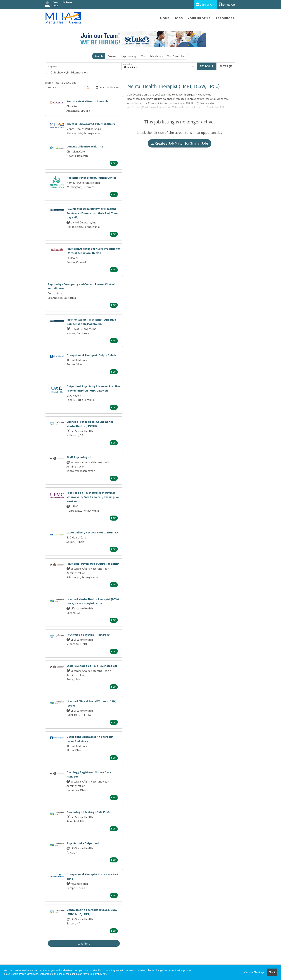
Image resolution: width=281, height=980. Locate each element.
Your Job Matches (152, 56)
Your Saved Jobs (177, 56)
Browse (112, 56)
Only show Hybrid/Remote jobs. (70, 72)
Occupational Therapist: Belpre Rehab (91, 355)
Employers (227, 4)
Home (165, 18)
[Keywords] (84, 66)
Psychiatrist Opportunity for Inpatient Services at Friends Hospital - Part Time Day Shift (92, 213)
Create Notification (108, 87)
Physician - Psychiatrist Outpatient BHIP (93, 564)
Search (99, 56)
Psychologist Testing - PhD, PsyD (88, 635)
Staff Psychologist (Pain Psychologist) (92, 666)
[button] (226, 66)
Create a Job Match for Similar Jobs (180, 143)
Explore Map (129, 56)
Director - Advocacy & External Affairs (91, 124)
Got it (272, 972)
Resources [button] (225, 18)
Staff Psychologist (79, 457)
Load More (84, 943)
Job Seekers (205, 4)
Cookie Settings (254, 972)
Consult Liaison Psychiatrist (85, 146)
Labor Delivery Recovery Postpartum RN (93, 532)
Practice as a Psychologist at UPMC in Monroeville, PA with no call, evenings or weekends (93, 497)
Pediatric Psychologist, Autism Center (91, 178)
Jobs (178, 18)
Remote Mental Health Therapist (88, 101)
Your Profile (199, 18)
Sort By (52, 87)
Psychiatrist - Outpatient (83, 843)
